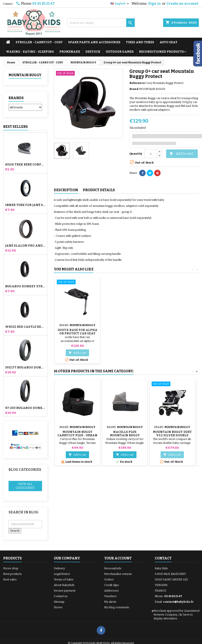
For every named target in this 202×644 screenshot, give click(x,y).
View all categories (25, 486)
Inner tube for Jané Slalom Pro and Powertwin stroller (25, 205)
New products (12, 574)
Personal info (113, 568)
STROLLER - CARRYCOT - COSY (39, 42)
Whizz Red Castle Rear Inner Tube (25, 327)
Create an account (182, 4)
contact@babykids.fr (178, 602)
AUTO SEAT (168, 42)
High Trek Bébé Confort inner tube (25, 165)
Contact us (61, 596)
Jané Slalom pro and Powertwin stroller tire (25, 246)
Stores (58, 607)
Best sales (10, 579)
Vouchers (110, 596)
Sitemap (59, 602)
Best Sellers (15, 127)
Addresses (111, 591)
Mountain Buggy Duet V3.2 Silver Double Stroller (172, 435)
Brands (16, 98)
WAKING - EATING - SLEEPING (30, 52)
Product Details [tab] (99, 190)
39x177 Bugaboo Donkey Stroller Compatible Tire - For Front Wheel (25, 368)
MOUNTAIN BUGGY (25, 75)
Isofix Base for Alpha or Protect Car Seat (125, 332)
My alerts (110, 602)
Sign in (155, 4)
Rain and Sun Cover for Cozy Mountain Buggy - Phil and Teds (77, 333)
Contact (8, 4)
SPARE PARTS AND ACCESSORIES (94, 42)
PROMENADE (70, 52)
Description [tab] (66, 190)
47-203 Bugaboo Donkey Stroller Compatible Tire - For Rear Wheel (25, 408)
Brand (134, 89)
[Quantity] (151, 154)
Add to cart (181, 154)
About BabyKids (64, 585)
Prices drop (11, 568)
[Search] (101, 23)
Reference (137, 83)
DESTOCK (93, 52)
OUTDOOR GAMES (120, 52)
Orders (109, 579)
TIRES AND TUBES (140, 42)
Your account (118, 558)
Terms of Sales (64, 579)
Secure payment (65, 591)
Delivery (59, 568)
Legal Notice (62, 574)
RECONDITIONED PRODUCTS (161, 52)
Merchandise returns (118, 574)
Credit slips (112, 585)
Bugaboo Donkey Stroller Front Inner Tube (25, 286)
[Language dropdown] (120, 4)
